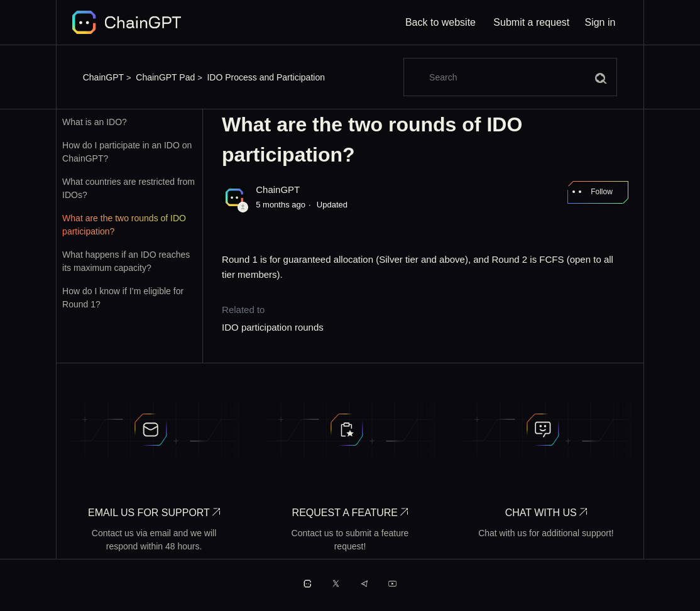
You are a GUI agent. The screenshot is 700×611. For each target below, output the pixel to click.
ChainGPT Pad (165, 77)
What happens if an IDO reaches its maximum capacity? (126, 261)
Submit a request (531, 22)
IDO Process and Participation (266, 77)
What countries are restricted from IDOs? (129, 188)
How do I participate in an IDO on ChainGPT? (127, 152)
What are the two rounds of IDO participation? (124, 225)
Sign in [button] (600, 22)
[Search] (510, 77)
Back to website (440, 22)
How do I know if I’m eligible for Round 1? (123, 298)
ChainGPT (103, 77)
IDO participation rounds (273, 327)
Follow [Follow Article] (602, 192)
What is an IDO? (95, 122)
